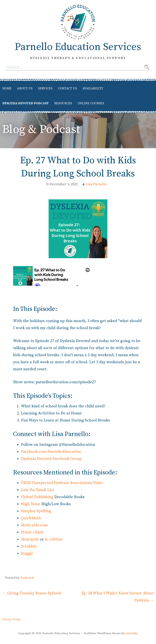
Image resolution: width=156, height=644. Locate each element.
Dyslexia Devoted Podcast (26, 103)
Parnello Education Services (78, 47)
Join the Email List (38, 490)
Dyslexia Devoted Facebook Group (51, 459)
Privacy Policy (11, 619)
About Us (25, 88)
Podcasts (28, 578)
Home (7, 88)
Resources (63, 103)
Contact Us (68, 88)
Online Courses (91, 103)
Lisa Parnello (96, 184)
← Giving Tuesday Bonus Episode (32, 593)
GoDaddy (132, 633)
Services (45, 88)
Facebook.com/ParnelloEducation (51, 452)
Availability (93, 88)
